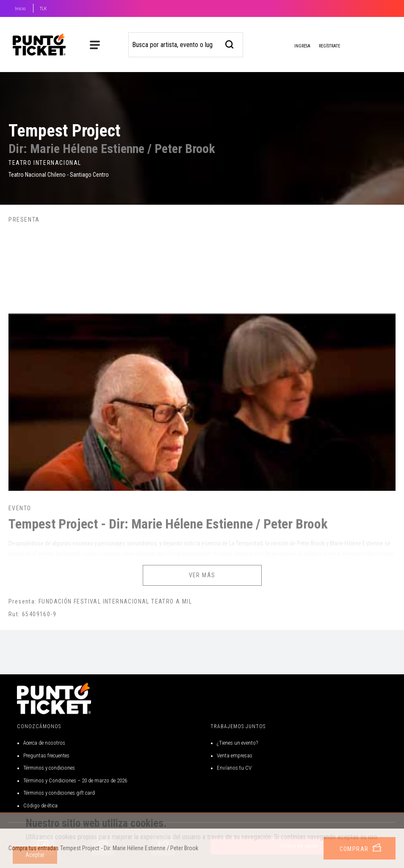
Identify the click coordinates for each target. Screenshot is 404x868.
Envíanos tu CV (234, 768)
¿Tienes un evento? (237, 743)
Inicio (20, 9)
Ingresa (296, 47)
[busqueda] (230, 43)
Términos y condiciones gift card (59, 793)
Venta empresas (235, 755)
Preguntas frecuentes (46, 755)
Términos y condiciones (49, 768)
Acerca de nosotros (44, 743)
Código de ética (40, 805)
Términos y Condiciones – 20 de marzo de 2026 (75, 780)
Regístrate (329, 46)
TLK (43, 9)
